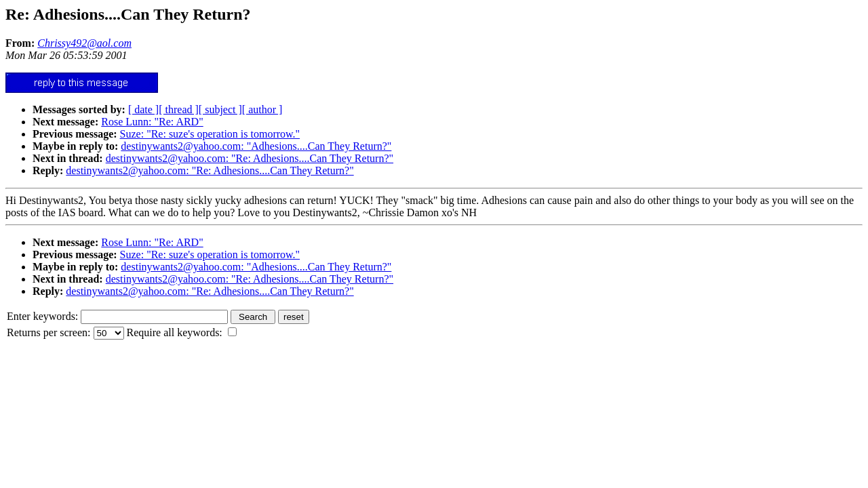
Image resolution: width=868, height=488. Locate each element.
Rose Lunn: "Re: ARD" (152, 122)
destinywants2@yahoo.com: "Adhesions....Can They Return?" (256, 146)
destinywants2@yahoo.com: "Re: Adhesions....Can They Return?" (250, 158)
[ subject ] (220, 109)
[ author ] (262, 109)
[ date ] (143, 109)
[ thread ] (179, 109)
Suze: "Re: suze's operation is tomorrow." (210, 134)
